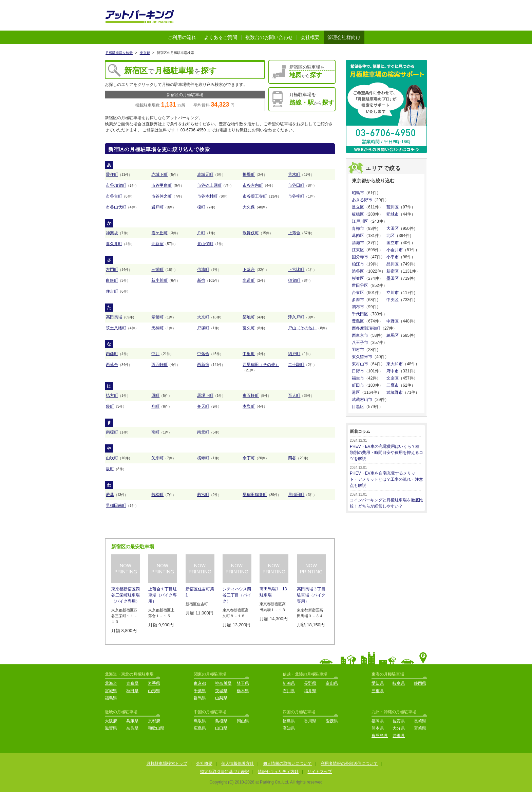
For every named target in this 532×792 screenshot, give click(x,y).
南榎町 (112, 432)
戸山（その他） (302, 328)
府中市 (393, 371)
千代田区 (360, 314)
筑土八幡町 (116, 328)
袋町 (110, 406)
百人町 (294, 395)
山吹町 (112, 458)
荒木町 (294, 174)
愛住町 (112, 174)
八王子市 (360, 343)
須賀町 (294, 280)
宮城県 (111, 691)
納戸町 (294, 354)
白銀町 (112, 280)
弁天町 (203, 406)
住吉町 (112, 291)
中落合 (203, 354)
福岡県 (378, 721)
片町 (201, 233)
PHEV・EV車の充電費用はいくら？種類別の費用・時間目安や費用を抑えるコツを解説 (386, 453)
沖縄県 (399, 736)
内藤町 (112, 354)
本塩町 (249, 406)
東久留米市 (362, 357)
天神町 (157, 328)
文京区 (393, 378)
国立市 (393, 243)
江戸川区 (360, 221)
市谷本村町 (207, 196)
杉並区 (358, 278)
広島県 (200, 728)
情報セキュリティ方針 (278, 772)
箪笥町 (157, 317)
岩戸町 (157, 207)
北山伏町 (205, 244)
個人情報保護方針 (237, 763)
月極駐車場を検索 (119, 53)
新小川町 (159, 280)
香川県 (310, 721)
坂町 (110, 469)
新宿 (201, 280)
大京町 (203, 317)
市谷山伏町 (116, 207)
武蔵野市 (395, 392)
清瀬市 (358, 243)
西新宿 (203, 365)
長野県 (310, 683)
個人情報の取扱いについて (287, 763)
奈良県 (132, 728)
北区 (391, 236)
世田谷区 (360, 286)
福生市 (358, 378)
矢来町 (157, 458)
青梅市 (358, 228)
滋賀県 (111, 728)
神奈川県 (223, 683)
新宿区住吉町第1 (200, 592)
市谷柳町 (296, 196)
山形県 (154, 691)
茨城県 (221, 691)
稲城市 (393, 214)
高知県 (289, 728)
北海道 (111, 683)
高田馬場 (114, 317)
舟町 (155, 406)
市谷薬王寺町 (255, 196)
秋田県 (132, 691)
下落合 (249, 270)
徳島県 (289, 721)
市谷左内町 (253, 185)
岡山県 (243, 721)
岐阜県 (399, 683)
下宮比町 (296, 270)
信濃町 (203, 270)
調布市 (358, 307)
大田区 (393, 228)
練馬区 (393, 335)
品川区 (393, 264)
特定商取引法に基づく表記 (225, 772)
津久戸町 (296, 317)
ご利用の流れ (182, 37)
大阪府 (111, 721)
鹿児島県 (380, 736)
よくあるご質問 (221, 37)
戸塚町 (203, 328)
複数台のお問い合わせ (269, 37)
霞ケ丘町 (159, 233)
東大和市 (395, 364)
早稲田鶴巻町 (255, 495)
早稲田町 (296, 495)
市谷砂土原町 (209, 185)
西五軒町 (159, 365)
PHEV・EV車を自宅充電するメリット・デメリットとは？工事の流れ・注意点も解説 (386, 479)
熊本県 (378, 728)
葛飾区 (358, 236)
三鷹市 (393, 385)
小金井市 (395, 250)
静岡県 (420, 683)
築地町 (249, 317)
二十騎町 (296, 365)
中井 (155, 354)
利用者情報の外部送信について (349, 763)
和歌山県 (156, 728)
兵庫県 (132, 721)
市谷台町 (114, 196)
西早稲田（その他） (261, 365)
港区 (356, 392)
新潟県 (289, 683)
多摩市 (358, 300)
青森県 (132, 683)
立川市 (393, 293)
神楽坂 (112, 233)
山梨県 (221, 698)
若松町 (157, 495)
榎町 (201, 207)
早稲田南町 (116, 505)
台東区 (358, 293)
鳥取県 (200, 721)
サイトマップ (320, 772)
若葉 (110, 495)
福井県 (310, 691)
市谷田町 (296, 185)
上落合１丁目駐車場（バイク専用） (163, 595)
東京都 (145, 53)
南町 (155, 432)
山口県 (221, 728)
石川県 (289, 691)
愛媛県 (332, 721)
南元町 (203, 432)
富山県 (332, 683)
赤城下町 (159, 174)
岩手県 (154, 683)
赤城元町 (205, 174)
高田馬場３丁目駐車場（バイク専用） (311, 595)
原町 (155, 395)
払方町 (112, 395)
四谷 (292, 458)
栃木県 (243, 691)
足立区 (358, 207)
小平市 (393, 257)
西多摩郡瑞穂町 (366, 328)
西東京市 (360, 335)
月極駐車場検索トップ (167, 763)
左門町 (112, 270)
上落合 (294, 233)
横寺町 (203, 458)
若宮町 (203, 495)
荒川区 (393, 207)
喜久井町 (114, 244)
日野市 (358, 371)
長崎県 (420, 721)
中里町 (249, 354)
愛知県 (378, 683)
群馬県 (200, 698)
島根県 (221, 721)
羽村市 (358, 350)
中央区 (393, 300)
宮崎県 (420, 728)
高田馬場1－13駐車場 (273, 592)
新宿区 (393, 271)
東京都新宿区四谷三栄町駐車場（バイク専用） (126, 595)
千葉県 (200, 691)
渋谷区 (358, 271)
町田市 (358, 385)
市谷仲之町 (161, 196)
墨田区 (393, 278)
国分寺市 (360, 257)
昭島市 (358, 193)
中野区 (393, 321)
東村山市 (360, 364)
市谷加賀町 (116, 185)
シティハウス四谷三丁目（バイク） (237, 595)
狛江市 (358, 264)
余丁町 (249, 458)
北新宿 (157, 244)
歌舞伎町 (251, 233)
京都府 (154, 721)
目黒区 (358, 407)
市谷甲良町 (161, 185)
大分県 (399, 728)
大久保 (249, 207)
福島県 (111, 698)
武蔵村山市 (362, 400)
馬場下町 (205, 395)
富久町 (249, 328)
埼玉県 (243, 683)
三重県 (378, 691)
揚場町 (249, 174)
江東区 (358, 250)
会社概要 (310, 37)
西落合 (112, 365)
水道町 (249, 280)
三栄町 (157, 270)
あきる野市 (362, 200)
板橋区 (358, 214)
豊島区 (358, 321)
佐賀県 (399, 721)
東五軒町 (251, 395)
